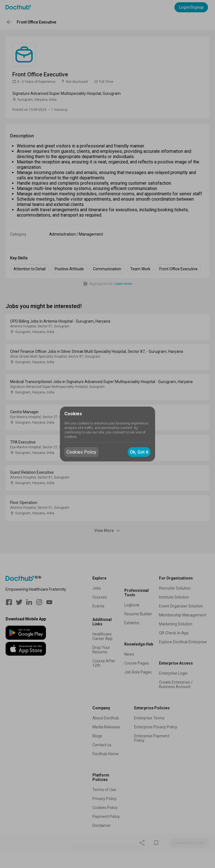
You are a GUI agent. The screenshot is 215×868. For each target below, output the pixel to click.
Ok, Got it (139, 452)
